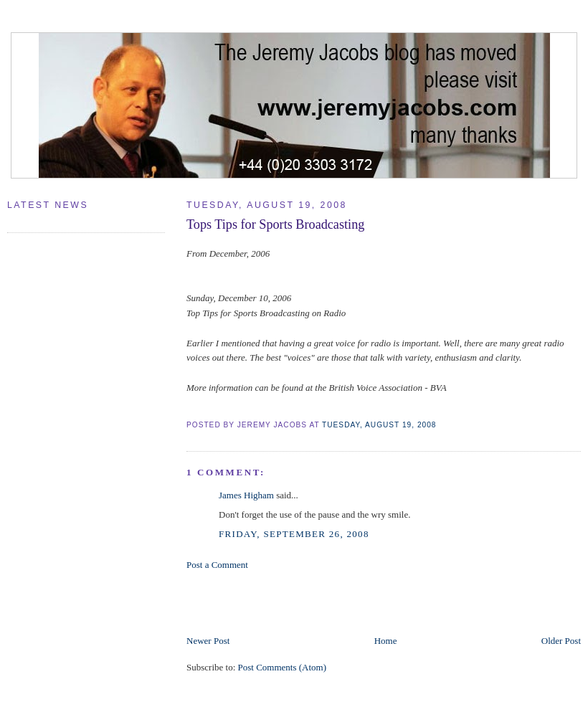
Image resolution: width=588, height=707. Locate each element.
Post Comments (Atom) (283, 667)
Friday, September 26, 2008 (294, 534)
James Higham (246, 495)
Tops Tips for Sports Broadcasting (275, 224)
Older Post (561, 641)
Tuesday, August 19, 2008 (379, 425)
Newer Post (208, 641)
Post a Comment (217, 565)
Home (386, 641)
